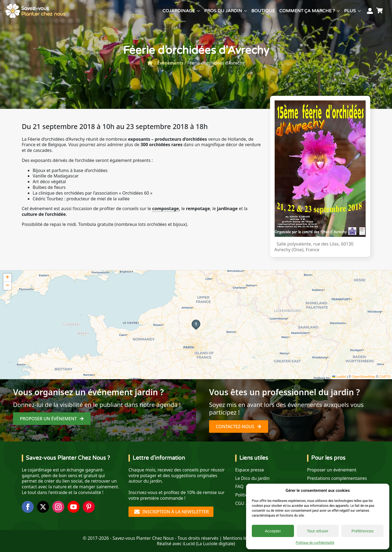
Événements (170, 63)
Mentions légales (240, 538)
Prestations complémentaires (337, 478)
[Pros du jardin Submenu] (246, 11)
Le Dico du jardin (252, 478)
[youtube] (73, 507)
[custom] (89, 507)
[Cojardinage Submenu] (198, 11)
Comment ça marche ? (307, 11)
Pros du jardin (223, 11)
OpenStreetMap (364, 377)
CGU (240, 503)
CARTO (385, 377)
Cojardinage (179, 11)
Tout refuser (318, 531)
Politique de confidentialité (315, 543)
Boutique (263, 11)
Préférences (362, 531)
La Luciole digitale (215, 544)
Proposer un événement (332, 470)
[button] (196, 325)
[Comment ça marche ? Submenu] (338, 11)
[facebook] (28, 507)
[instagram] (58, 507)
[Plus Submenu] (359, 11)
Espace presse (250, 470)
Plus (350, 11)
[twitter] (43, 507)
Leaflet (339, 377)
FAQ (239, 487)
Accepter (273, 531)
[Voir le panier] (380, 11)
